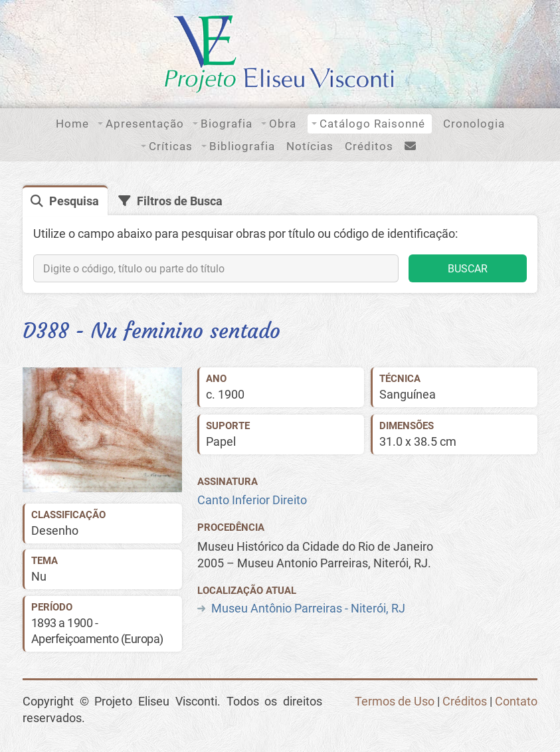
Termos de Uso (395, 702)
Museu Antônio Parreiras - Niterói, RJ (308, 609)
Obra (283, 124)
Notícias (310, 146)
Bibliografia (242, 146)
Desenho (55, 531)
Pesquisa (74, 201)
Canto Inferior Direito (252, 500)
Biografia (227, 124)
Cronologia (474, 124)
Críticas (171, 146)
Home (72, 124)
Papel (221, 442)
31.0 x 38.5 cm (418, 442)
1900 (231, 395)
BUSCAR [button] (468, 269)
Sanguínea (408, 395)
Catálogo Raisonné (372, 124)
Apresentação (145, 124)
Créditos (369, 146)
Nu (39, 577)
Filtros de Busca (180, 201)
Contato (516, 702)
